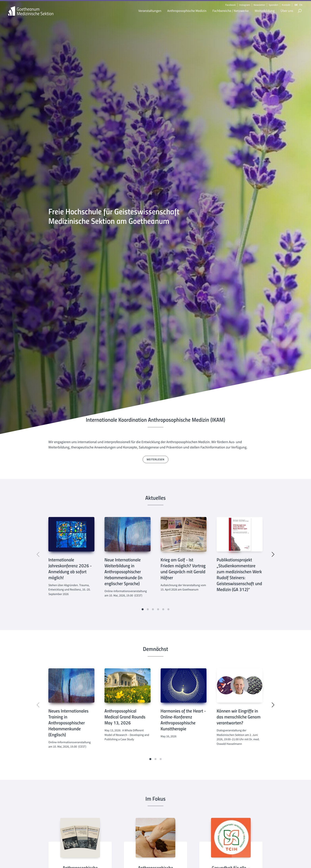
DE (296, 5)
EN (301, 5)
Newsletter (259, 5)
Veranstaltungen (150, 11)
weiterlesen (156, 459)
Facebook (230, 5)
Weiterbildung (265, 11)
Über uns (287, 11)
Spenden (274, 5)
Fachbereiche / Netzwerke (231, 11)
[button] (143, 609)
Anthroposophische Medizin (187, 11)
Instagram (245, 5)
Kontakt (286, 5)
